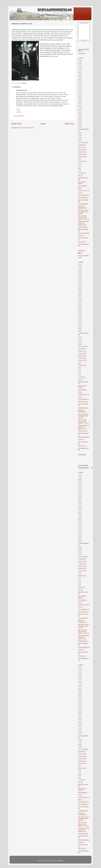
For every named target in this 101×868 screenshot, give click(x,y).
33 (79, 113)
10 (79, 61)
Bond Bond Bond (83, 178)
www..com (84, 23)
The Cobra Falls (83, 238)
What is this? (84, 40)
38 (79, 124)
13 (79, 68)
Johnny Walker (83, 195)
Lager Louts (82, 53)
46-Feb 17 (81, 147)
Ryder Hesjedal (83, 233)
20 (79, 84)
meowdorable (82, 204)
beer (79, 176)
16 (79, 75)
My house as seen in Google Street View (84, 212)
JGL (79, 193)
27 (79, 101)
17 (79, 77)
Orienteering (82, 227)
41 (79, 135)
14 (79, 70)
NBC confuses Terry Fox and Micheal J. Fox (82, 217)
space (80, 236)
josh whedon (82, 198)
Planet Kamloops (83, 229)
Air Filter (81, 173)
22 (79, 89)
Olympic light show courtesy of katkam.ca (84, 223)
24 (79, 94)
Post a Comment (19, 116)
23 (79, 91)
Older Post (69, 124)
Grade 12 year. (83, 191)
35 (79, 117)
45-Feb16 (81, 145)
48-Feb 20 (81, 154)
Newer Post (16, 124)
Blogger (61, 861)
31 (79, 108)
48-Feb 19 (81, 152)
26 (79, 98)
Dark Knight (82, 186)
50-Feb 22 (81, 161)
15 (79, 73)
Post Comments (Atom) (27, 128)
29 (79, 106)
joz (81, 253)
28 (79, 103)
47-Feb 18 (81, 150)
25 (79, 96)
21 (79, 87)
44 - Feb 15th (82, 143)
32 (79, 110)
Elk (79, 188)
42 (79, 138)
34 (79, 115)
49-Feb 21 (81, 157)
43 (79, 140)
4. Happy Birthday (83, 129)
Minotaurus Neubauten (81, 207)
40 (79, 133)
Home (43, 124)
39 (79, 127)
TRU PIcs (81, 242)
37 (79, 122)
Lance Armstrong (83, 200)
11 (79, 63)
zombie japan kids (83, 244)
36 (79, 120)
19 (79, 82)
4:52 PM (19, 112)
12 (79, 65)
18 (79, 80)
